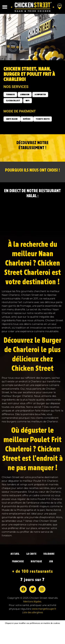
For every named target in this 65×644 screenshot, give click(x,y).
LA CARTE (31, 554)
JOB (51, 561)
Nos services (16, 87)
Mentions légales (32, 602)
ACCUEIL (15, 554)
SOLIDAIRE (49, 554)
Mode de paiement (20, 111)
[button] (5, 7)
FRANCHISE (18, 561)
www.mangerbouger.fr (44, 609)
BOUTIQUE (36, 561)
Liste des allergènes (33, 612)
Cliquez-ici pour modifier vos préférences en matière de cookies (32, 623)
